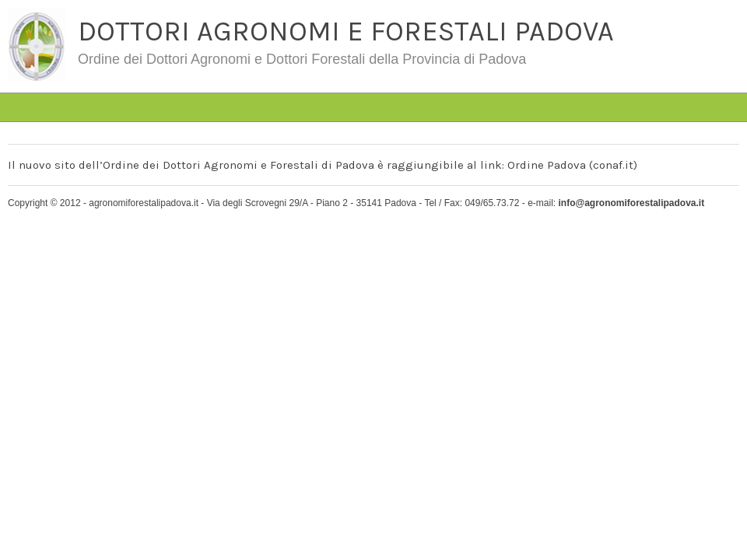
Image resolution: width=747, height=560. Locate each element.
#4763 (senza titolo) (119, 81)
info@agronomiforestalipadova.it (631, 203)
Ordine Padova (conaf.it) (572, 165)
